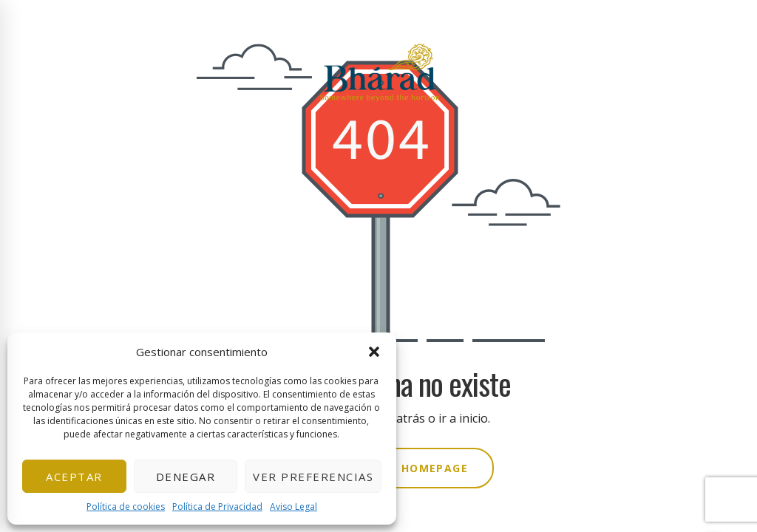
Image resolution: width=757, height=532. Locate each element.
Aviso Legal (293, 507)
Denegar (186, 477)
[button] (374, 352)
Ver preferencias (313, 477)
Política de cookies (126, 507)
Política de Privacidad (217, 507)
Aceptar (74, 477)
